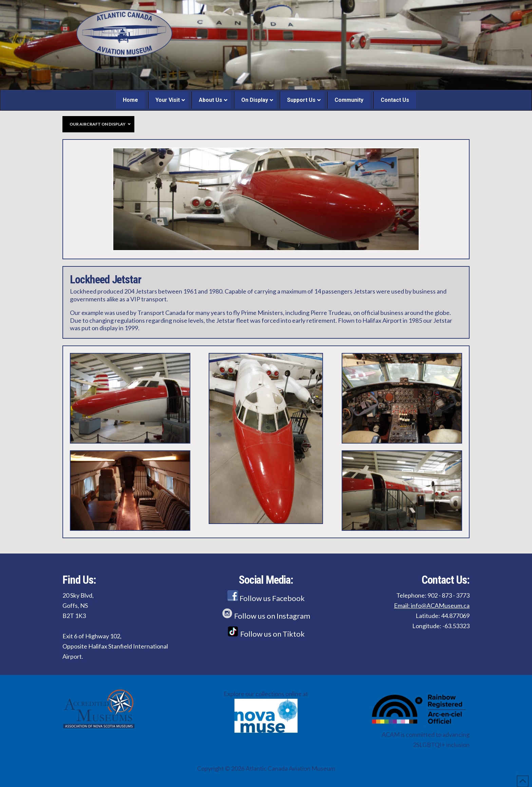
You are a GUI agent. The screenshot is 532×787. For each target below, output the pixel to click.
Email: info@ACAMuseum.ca (432, 605)
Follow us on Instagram (266, 616)
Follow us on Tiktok (266, 634)
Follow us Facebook (266, 598)
